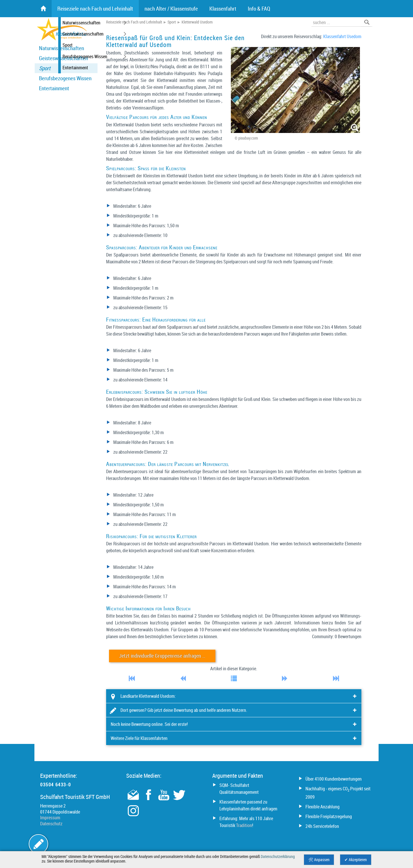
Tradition (244, 825)
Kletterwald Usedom (197, 22)
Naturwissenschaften (62, 48)
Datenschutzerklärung (278, 857)
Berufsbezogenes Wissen (65, 78)
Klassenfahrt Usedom (342, 36)
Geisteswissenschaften (63, 58)
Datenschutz (51, 824)
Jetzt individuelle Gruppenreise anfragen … (162, 656)
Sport (45, 68)
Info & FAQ (259, 9)
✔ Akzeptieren (356, 860)
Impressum (50, 818)
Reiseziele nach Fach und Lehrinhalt (134, 22)
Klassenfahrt (223, 9)
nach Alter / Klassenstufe (171, 9)
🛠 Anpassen (319, 860)
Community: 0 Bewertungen (337, 636)
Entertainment (54, 88)
